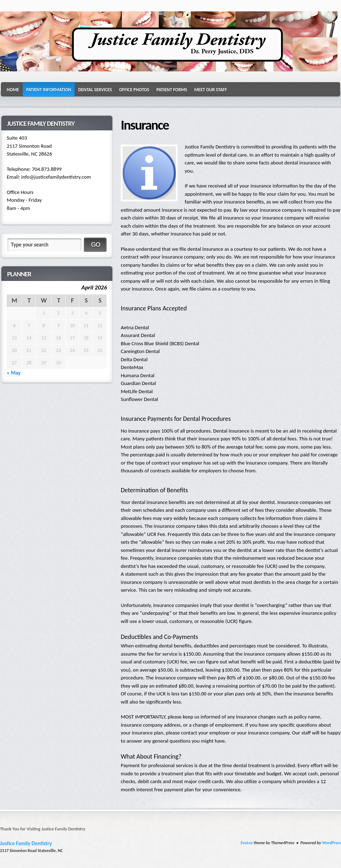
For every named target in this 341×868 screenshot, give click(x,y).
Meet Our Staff (211, 90)
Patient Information (49, 90)
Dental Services (95, 90)
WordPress (332, 843)
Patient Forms (172, 90)
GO (96, 245)
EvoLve (247, 843)
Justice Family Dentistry (26, 843)
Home (13, 90)
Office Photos (134, 90)
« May (14, 373)
